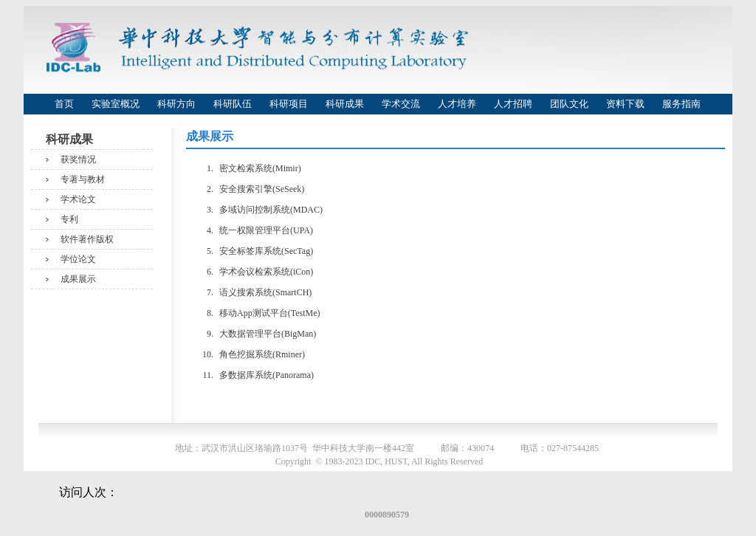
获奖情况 (78, 159)
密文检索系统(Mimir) (260, 168)
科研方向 (176, 104)
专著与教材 (83, 179)
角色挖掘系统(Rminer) (262, 354)
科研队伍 (233, 104)
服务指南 (681, 104)
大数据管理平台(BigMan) (268, 334)
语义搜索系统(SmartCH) (265, 292)
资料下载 (625, 104)
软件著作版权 (87, 239)
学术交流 (401, 104)
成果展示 (78, 279)
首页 (64, 104)
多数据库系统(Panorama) (267, 375)
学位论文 (78, 259)
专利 (69, 219)
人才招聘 (513, 104)
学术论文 (78, 199)
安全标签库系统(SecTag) (266, 251)
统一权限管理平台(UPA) (266, 230)
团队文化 (569, 104)
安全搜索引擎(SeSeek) (262, 189)
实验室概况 (116, 104)
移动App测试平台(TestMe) (269, 313)
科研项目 (289, 104)
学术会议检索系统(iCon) (266, 272)
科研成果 (345, 104)
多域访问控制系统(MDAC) (271, 210)
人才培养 (457, 104)
